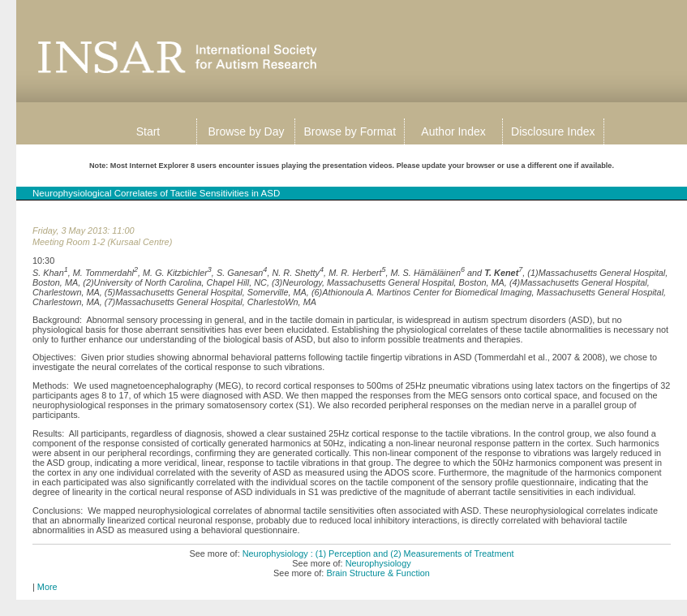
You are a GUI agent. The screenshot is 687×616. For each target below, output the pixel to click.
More (47, 587)
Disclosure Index (553, 131)
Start (148, 131)
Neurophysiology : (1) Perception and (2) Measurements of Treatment (378, 554)
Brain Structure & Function (378, 573)
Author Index (453, 131)
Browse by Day (246, 131)
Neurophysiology (378, 563)
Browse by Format (350, 131)
